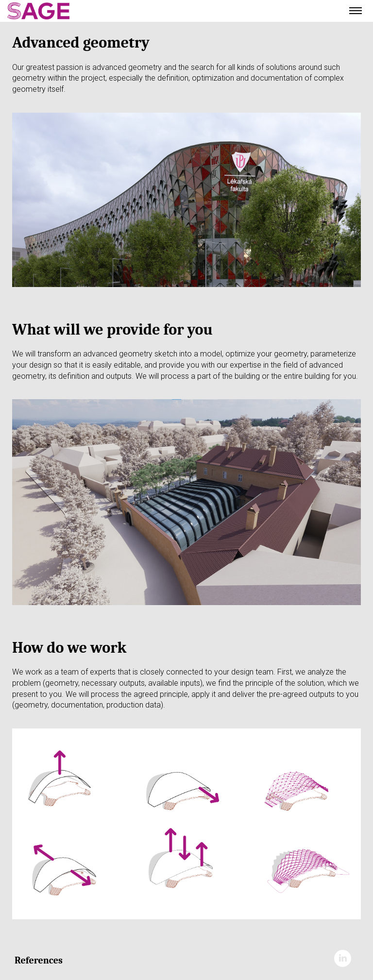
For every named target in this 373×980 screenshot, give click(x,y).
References (39, 960)
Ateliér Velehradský (68, 11)
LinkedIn (343, 958)
